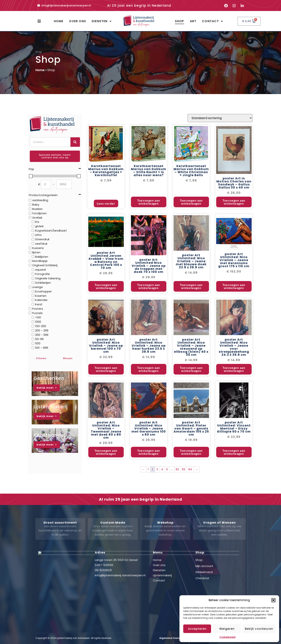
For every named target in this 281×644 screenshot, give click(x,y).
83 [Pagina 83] (184, 482)
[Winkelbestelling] (220, 131)
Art (193, 21)
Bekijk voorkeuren (259, 629)
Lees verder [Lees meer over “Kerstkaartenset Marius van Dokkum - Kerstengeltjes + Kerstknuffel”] (106, 216)
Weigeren (227, 629)
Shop (180, 21)
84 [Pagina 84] (190, 482)
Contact (213, 21)
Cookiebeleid (227, 637)
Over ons (77, 21)
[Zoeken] (75, 142)
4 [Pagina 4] (162, 482)
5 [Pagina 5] (167, 482)
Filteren (41, 358)
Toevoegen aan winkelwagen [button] (149, 215)
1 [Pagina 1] (148, 482)
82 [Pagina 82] (177, 482)
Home (59, 21)
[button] (273, 600)
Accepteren (197, 629)
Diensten (102, 21)
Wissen (68, 358)
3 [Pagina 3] (157, 482)
